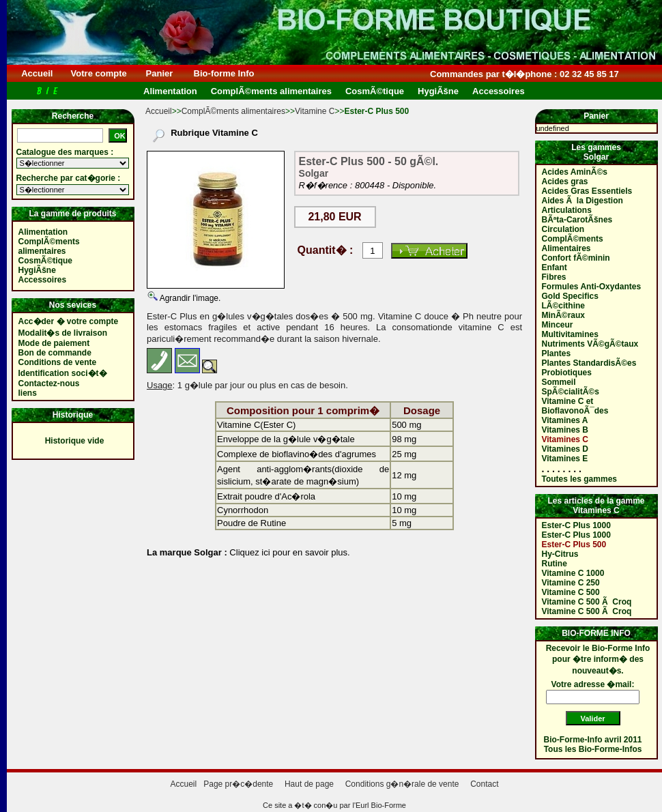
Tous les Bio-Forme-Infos (593, 749)
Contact (484, 784)
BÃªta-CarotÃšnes (577, 220)
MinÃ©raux (564, 315)
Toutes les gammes (579, 479)
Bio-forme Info (224, 73)
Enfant (555, 267)
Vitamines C (565, 439)
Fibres (554, 277)
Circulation (563, 229)
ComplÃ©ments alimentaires (233, 111)
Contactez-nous (49, 383)
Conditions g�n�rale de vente (402, 784)
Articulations (567, 210)
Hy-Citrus (560, 554)
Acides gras (565, 182)
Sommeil (559, 382)
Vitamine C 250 (571, 583)
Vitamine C (315, 111)
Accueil (37, 73)
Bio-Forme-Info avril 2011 (593, 740)
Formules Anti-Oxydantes (592, 287)
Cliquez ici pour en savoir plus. (289, 552)
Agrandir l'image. (189, 298)
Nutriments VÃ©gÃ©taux (590, 344)
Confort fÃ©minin (576, 258)
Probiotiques (567, 373)
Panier (159, 73)
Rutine (555, 564)
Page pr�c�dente (238, 784)
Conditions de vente (58, 362)
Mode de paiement (54, 343)
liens (28, 393)
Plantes (557, 353)
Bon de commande (55, 353)
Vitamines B (565, 430)
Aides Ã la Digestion (582, 201)
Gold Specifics (570, 296)
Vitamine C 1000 (573, 573)
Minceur (558, 325)
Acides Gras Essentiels (587, 191)
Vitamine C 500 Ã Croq (587, 602)
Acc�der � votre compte (69, 321)
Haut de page (309, 784)
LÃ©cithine (564, 306)
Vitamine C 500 (571, 592)
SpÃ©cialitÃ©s (571, 392)
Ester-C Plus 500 (574, 545)
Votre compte (99, 73)
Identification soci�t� (63, 373)
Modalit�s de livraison (63, 333)
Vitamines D (565, 449)
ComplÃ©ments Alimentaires (573, 244)
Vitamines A (565, 420)
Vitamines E (565, 459)
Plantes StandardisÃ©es (589, 363)
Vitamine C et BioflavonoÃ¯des (575, 406)
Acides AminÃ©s (575, 172)
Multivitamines (570, 334)
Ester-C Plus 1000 (576, 525)
